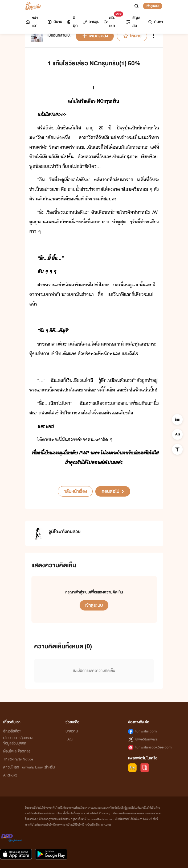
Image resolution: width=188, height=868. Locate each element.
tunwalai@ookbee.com (154, 747)
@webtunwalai (147, 739)
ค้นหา (155, 22)
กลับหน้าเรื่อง (75, 491)
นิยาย (54, 22)
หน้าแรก (32, 22)
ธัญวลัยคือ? (12, 731)
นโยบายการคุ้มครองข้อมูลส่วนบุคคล (18, 741)
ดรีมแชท (112, 21)
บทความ (72, 731)
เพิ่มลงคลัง (95, 36)
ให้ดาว (132, 36)
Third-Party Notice (18, 759)
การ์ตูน (91, 22)
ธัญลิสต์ (133, 22)
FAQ (69, 739)
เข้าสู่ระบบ (153, 6)
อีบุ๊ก (72, 22)
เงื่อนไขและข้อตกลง (17, 751)
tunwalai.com (146, 731)
